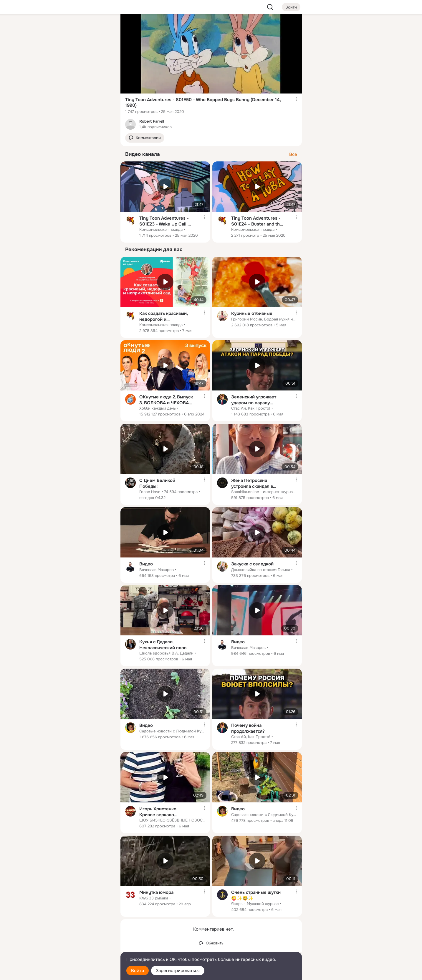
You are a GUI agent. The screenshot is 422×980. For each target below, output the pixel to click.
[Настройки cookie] (77, 972)
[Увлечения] (77, 28)
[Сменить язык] (77, 947)
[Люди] (77, 54)
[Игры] (102, 80)
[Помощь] (51, 106)
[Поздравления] (77, 80)
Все (293, 154)
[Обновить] (211, 943)
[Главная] (51, 28)
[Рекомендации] (77, 106)
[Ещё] (77, 935)
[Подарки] (51, 80)
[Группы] (102, 28)
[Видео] (102, 54)
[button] (145, 138)
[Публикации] (51, 54)
